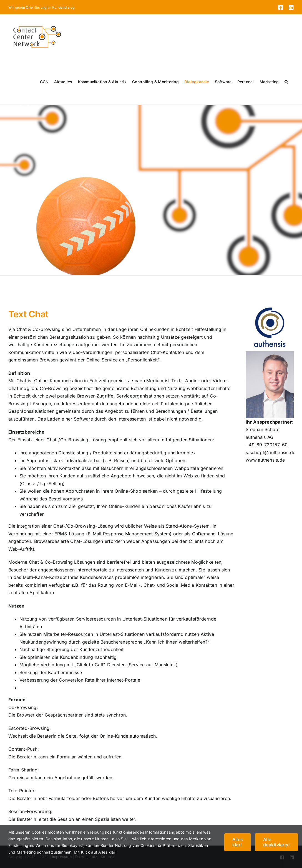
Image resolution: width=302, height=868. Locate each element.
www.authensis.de (265, 460)
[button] (286, 82)
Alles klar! (238, 842)
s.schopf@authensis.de (270, 452)
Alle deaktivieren (276, 842)
